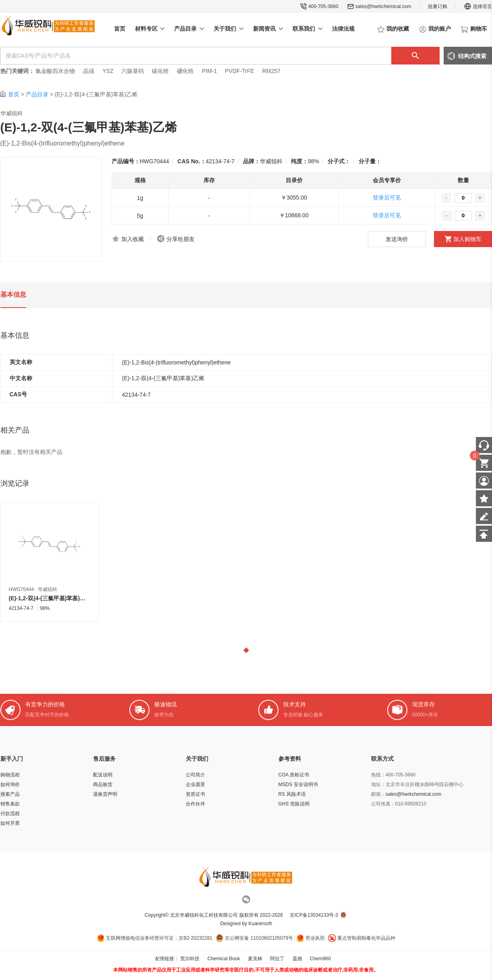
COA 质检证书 (294, 775)
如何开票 (10, 823)
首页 (14, 94)
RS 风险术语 (292, 794)
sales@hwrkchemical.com (383, 6)
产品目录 (37, 94)
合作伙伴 (195, 804)
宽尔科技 (190, 959)
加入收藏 (133, 239)
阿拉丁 (277, 959)
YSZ (108, 71)
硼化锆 (185, 71)
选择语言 (478, 6)
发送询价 (397, 239)
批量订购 (438, 6)
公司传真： (383, 804)
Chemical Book (224, 959)
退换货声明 (105, 794)
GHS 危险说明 (294, 804)
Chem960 (320, 959)
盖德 (297, 959)
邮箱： (378, 794)
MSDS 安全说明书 (298, 784)
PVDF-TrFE (240, 71)
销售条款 (10, 804)
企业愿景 (195, 784)
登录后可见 (387, 198)
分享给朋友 (181, 239)
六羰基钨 (133, 71)
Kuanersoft (260, 924)
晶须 (89, 71)
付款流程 (10, 814)
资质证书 (195, 794)
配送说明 (103, 775)
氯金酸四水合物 (55, 71)
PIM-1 (209, 71)
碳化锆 (160, 71)
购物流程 (10, 775)
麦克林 (255, 959)
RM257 (271, 71)
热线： (378, 775)
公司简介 (195, 775)
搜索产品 (10, 794)
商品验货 (103, 784)
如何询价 (10, 784)
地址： (378, 784)
